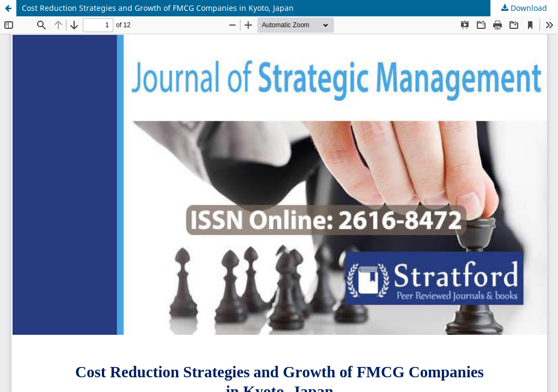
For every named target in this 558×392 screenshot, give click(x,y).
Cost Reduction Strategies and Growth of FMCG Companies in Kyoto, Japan (158, 8)
